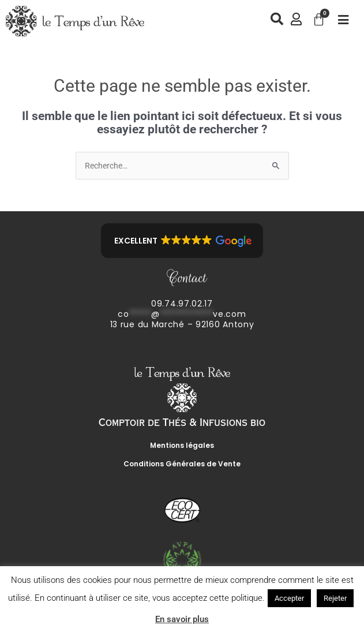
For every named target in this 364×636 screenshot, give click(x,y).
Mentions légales (182, 445)
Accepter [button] (289, 598)
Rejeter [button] (335, 598)
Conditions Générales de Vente (182, 464)
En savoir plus (182, 619)
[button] (182, 241)
